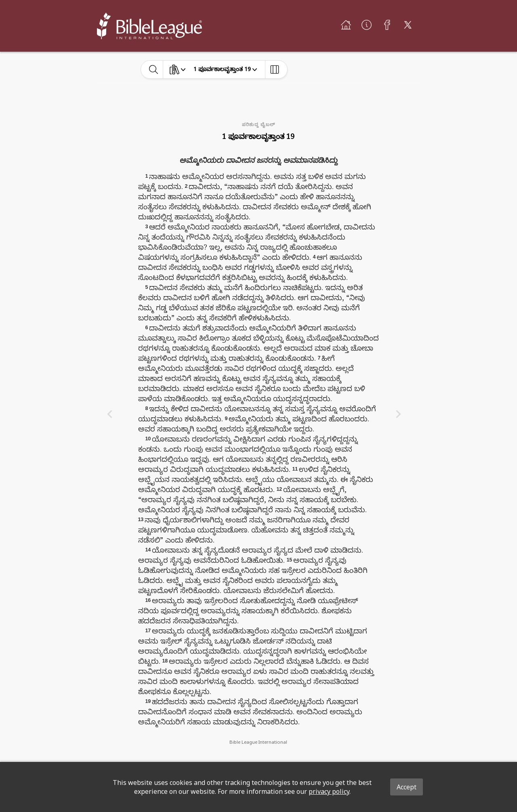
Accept (407, 787)
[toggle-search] (154, 69)
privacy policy (329, 791)
